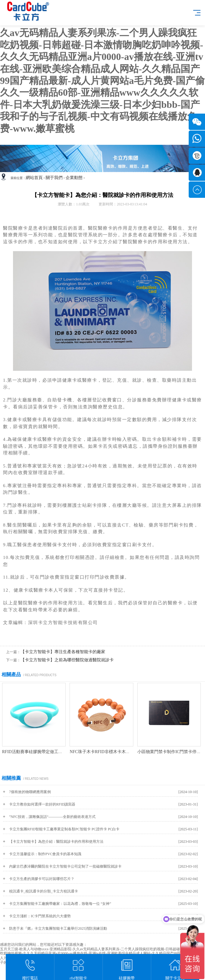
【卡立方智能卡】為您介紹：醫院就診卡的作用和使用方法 (56, 842)
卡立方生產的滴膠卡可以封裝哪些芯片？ (42, 879)
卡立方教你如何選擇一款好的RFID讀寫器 (42, 804)
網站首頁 (34, 178)
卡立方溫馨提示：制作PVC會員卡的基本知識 (45, 854)
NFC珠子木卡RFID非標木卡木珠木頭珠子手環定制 (117, 752)
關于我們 (54, 178)
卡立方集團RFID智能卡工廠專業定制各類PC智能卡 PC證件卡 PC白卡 (64, 829)
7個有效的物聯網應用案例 (30, 792)
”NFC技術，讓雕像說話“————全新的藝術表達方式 (52, 817)
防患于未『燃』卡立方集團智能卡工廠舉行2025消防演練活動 (58, 929)
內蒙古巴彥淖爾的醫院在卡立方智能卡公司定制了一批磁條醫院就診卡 (65, 866)
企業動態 (74, 178)
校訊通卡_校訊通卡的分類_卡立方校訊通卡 (44, 891)
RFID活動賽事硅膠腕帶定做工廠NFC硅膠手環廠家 (49, 752)
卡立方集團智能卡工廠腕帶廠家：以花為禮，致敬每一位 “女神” (60, 904)
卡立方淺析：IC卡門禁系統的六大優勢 (40, 916)
